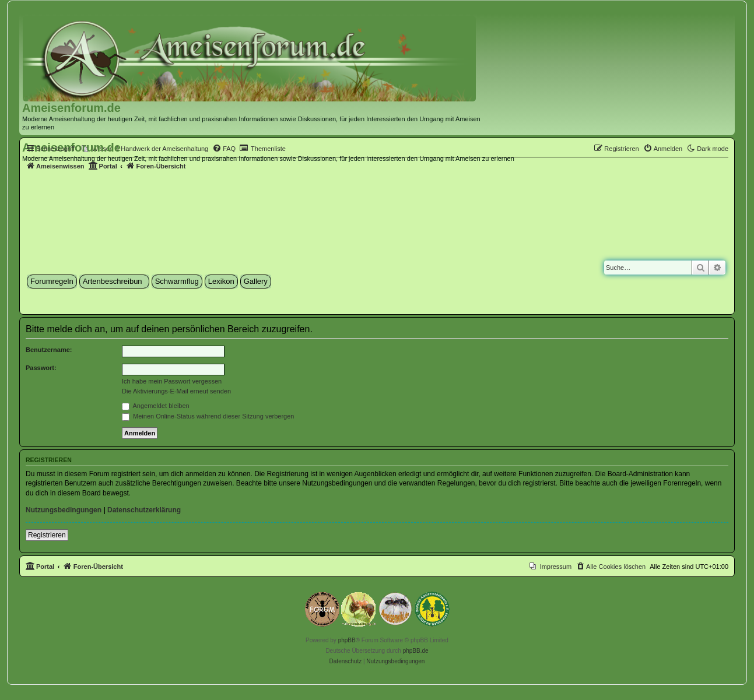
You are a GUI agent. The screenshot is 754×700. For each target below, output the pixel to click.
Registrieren (47, 535)
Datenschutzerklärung (144, 510)
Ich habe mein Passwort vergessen (172, 381)
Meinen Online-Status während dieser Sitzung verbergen (208, 416)
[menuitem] (145, 149)
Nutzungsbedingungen (64, 510)
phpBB (347, 640)
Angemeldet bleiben (156, 406)
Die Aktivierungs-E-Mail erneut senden (176, 391)
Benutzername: (49, 350)
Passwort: (41, 368)
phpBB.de (416, 651)
